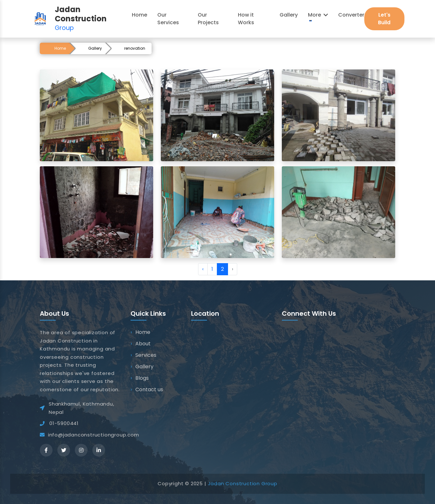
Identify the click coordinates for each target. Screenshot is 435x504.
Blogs (142, 378)
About (143, 344)
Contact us (149, 389)
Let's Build (384, 19)
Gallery (95, 48)
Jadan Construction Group (243, 483)
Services (146, 355)
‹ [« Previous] (203, 269)
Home (60, 48)
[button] (318, 15)
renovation (135, 48)
